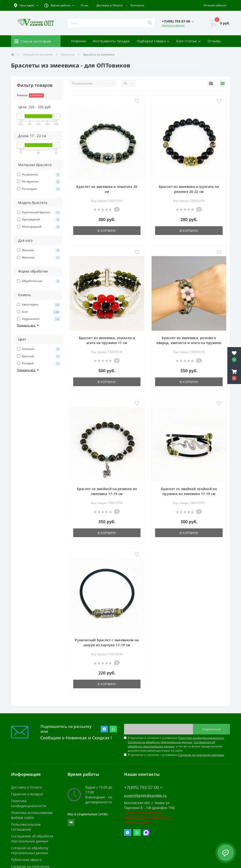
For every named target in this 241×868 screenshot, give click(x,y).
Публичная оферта (26, 860)
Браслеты (68, 54)
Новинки (78, 41)
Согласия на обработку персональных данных (160, 742)
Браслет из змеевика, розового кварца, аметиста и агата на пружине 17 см (189, 343)
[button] (59, 5)
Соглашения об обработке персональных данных (171, 744)
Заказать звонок (173, 25)
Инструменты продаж (111, 41)
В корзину (107, 231)
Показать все (28, 325)
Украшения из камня (38, 54)
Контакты (137, 5)
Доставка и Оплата (110, 5)
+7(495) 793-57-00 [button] (143, 787)
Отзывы (214, 41)
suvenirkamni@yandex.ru (145, 795)
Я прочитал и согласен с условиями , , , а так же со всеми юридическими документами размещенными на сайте (176, 744)
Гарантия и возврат (27, 794)
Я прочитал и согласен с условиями (176, 755)
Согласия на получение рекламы (201, 755)
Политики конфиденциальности (201, 738)
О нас (85, 5)
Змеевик (36, 95)
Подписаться (211, 729)
